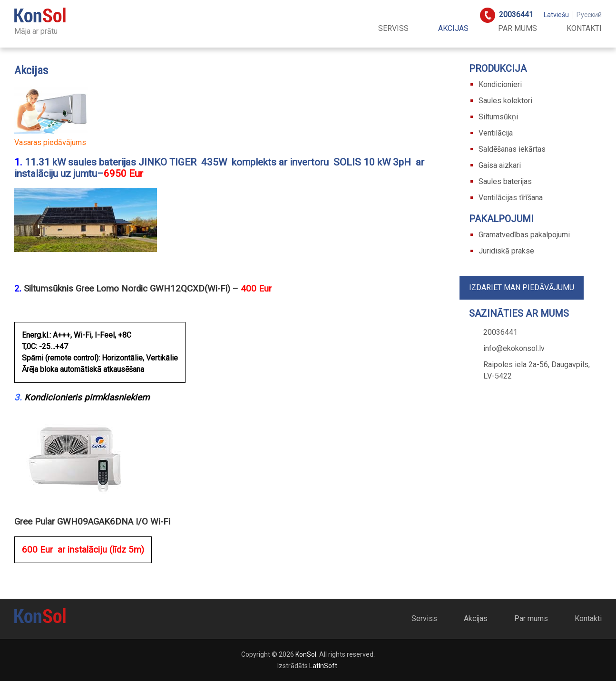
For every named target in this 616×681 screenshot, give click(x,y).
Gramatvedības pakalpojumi (524, 235)
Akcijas (453, 28)
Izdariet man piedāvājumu (522, 287)
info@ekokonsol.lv (514, 348)
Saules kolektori (505, 101)
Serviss (393, 28)
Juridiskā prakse (506, 251)
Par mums (518, 28)
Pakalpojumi (501, 219)
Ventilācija (496, 133)
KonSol (306, 654)
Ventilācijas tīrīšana (511, 198)
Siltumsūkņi (498, 117)
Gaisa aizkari (500, 165)
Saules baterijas (505, 181)
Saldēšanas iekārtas (512, 149)
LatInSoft (323, 666)
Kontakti (584, 28)
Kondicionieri (500, 84)
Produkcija (498, 68)
